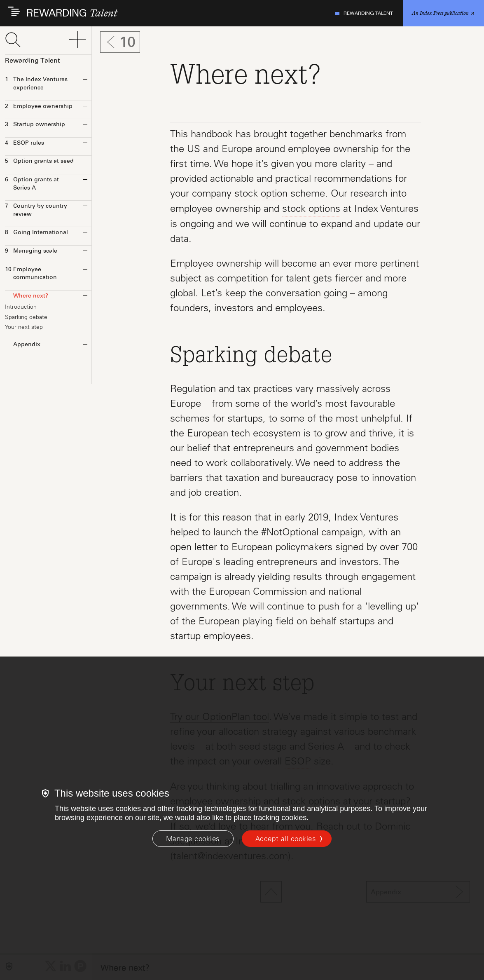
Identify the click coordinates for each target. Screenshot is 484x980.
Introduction (21, 307)
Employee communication (31, 274)
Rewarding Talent (364, 13)
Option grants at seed (39, 162)
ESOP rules (25, 143)
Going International (36, 233)
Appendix (23, 345)
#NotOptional (290, 532)
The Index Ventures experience (36, 84)
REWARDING (72, 13)
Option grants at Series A (32, 184)
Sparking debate (26, 317)
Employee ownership (39, 107)
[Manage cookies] (193, 839)
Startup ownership (35, 125)
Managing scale (31, 251)
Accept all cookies (286, 839)
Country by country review (36, 210)
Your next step (24, 327)
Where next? (27, 296)
